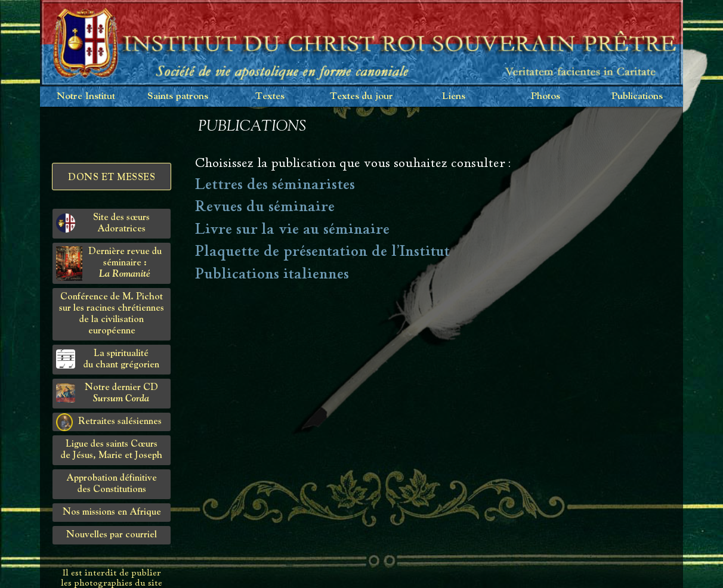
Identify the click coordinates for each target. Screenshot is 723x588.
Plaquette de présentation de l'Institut (322, 251)
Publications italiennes (272, 274)
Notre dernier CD (107, 393)
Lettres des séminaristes (275, 184)
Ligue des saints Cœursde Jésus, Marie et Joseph (112, 450)
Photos (546, 96)
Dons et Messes (112, 178)
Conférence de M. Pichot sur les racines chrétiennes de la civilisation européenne (112, 314)
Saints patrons (178, 96)
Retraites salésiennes (109, 422)
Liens (454, 96)
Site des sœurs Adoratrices (103, 223)
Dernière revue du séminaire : (109, 264)
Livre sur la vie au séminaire (292, 229)
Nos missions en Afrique (112, 512)
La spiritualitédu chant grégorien (108, 359)
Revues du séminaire (265, 206)
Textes (270, 96)
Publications (637, 96)
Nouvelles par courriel (112, 535)
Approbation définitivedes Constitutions (112, 484)
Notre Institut (86, 96)
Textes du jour (361, 96)
